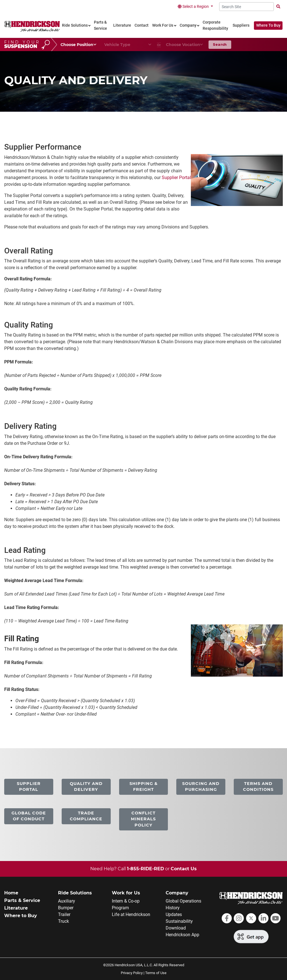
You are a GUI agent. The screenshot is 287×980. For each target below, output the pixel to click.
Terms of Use (156, 973)
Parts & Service (22, 900)
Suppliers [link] (241, 25)
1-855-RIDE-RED (145, 869)
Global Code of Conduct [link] (29, 816)
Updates (174, 914)
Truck (63, 921)
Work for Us (126, 893)
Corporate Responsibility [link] (215, 25)
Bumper (66, 908)
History (173, 908)
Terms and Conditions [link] (258, 787)
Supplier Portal (176, 178)
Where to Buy (21, 916)
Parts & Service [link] (100, 25)
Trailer (64, 914)
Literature (16, 908)
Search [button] (220, 44)
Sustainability (179, 921)
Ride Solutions (75, 893)
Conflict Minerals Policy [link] (143, 819)
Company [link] (188, 25)
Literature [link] (122, 25)
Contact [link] (142, 25)
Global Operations (183, 901)
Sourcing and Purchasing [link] (201, 787)
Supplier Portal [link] (29, 787)
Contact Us (184, 869)
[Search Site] (247, 7)
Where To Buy (268, 25)
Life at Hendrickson (131, 914)
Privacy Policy (132, 973)
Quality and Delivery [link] (86, 787)
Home (11, 893)
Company (177, 893)
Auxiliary (67, 901)
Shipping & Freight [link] (143, 787)
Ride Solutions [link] (75, 25)
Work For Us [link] (163, 25)
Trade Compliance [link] (86, 816)
